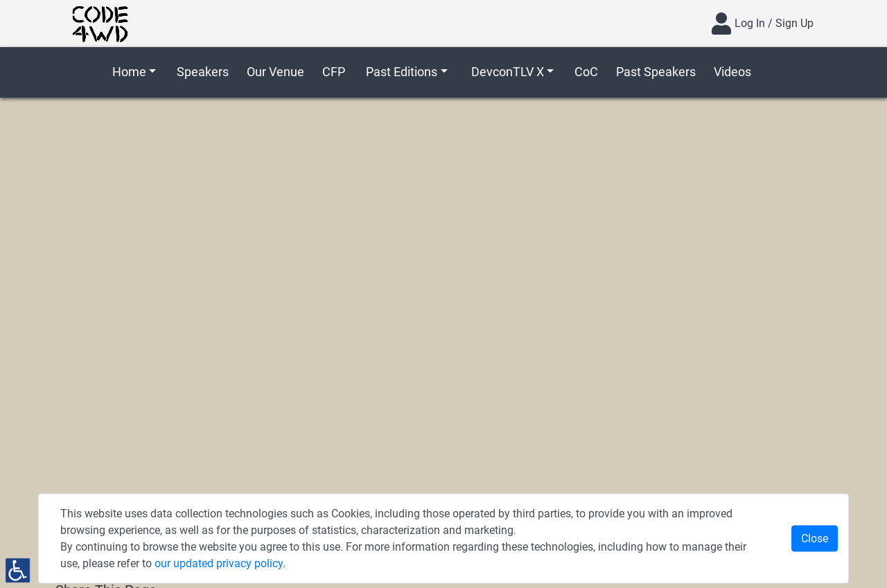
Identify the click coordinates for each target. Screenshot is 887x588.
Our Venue (275, 72)
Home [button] (129, 72)
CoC (586, 72)
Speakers (203, 72)
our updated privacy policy (219, 563)
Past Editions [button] (402, 72)
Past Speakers (656, 72)
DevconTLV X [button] (508, 72)
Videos (732, 72)
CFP (334, 72)
